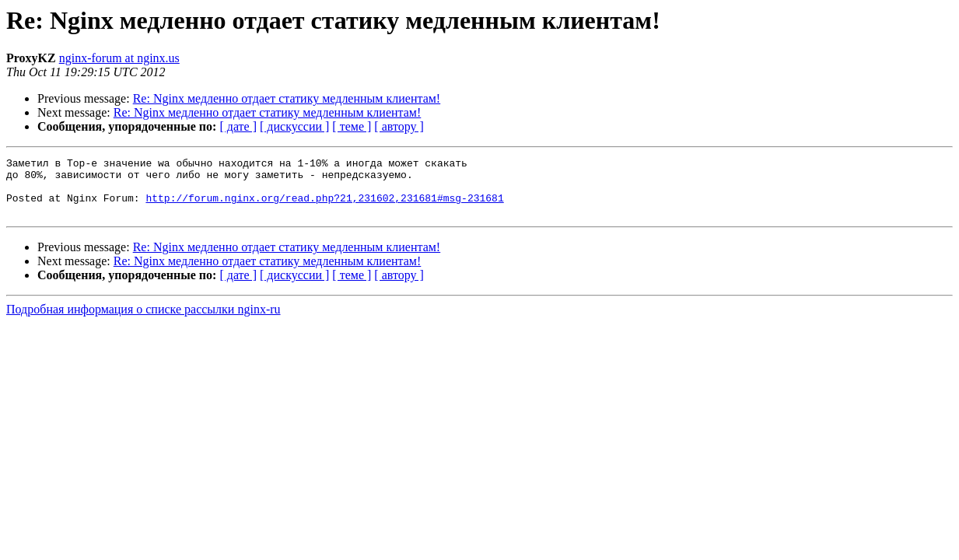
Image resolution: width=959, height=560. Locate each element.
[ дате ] (238, 126)
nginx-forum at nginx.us (119, 58)
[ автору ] (399, 126)
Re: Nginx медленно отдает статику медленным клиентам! (287, 98)
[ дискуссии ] (294, 126)
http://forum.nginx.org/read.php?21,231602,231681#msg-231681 (324, 207)
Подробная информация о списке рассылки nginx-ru (143, 321)
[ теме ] (352, 126)
